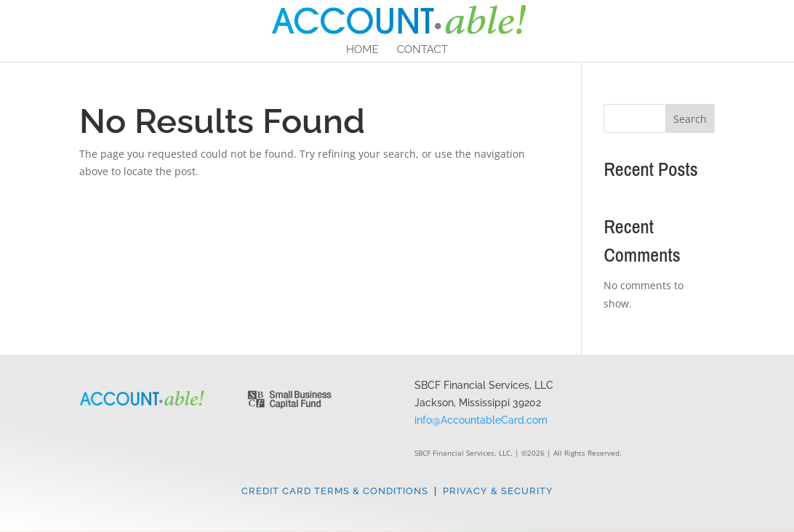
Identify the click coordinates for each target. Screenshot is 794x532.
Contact (422, 50)
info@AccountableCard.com (481, 420)
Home (362, 50)
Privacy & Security (498, 491)
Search (690, 119)
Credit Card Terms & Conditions (335, 491)
